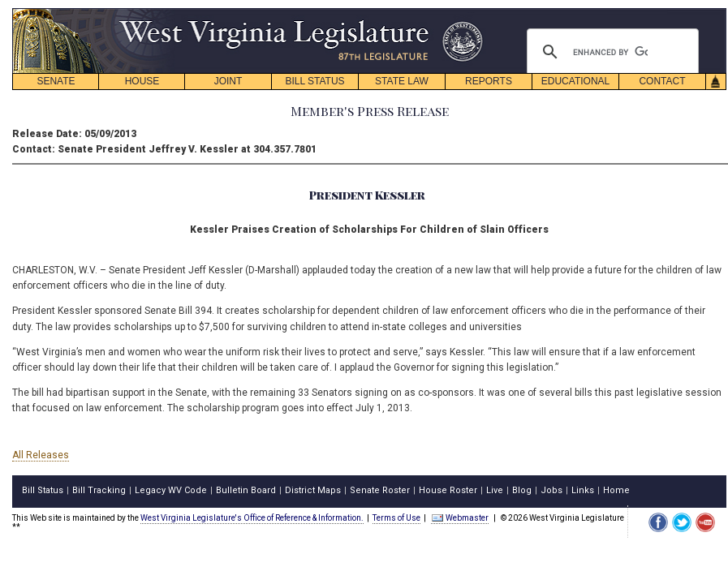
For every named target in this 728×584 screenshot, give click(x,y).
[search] (610, 52)
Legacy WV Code (171, 490)
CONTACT (662, 81)
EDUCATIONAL (575, 81)
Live (495, 490)
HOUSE (142, 81)
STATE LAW (402, 81)
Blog (522, 490)
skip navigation (471, 13)
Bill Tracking (99, 490)
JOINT (228, 81)
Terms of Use (396, 518)
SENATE (56, 81)
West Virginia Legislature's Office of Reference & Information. (252, 518)
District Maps (313, 490)
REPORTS (489, 81)
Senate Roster (380, 490)
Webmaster (460, 518)
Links (583, 490)
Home (616, 490)
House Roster (448, 490)
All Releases (41, 455)
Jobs (551, 490)
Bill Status (43, 490)
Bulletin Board (246, 490)
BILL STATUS (314, 81)
